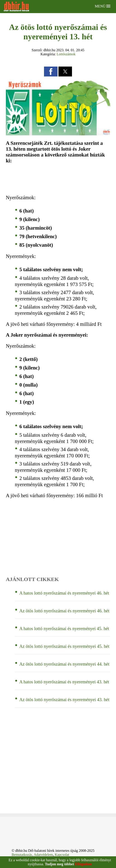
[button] (51, 72)
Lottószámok (66, 54)
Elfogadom (83, 864)
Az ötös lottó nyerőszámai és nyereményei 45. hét (64, 646)
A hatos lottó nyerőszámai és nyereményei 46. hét (64, 593)
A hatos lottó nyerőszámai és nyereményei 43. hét (64, 682)
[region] (58, 179)
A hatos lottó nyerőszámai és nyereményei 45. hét (64, 629)
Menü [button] (103, 6)
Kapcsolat (62, 855)
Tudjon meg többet (59, 864)
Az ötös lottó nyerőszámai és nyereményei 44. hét (64, 664)
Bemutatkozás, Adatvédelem (32, 855)
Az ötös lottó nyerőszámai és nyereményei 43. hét (64, 700)
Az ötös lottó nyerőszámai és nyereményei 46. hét (64, 611)
